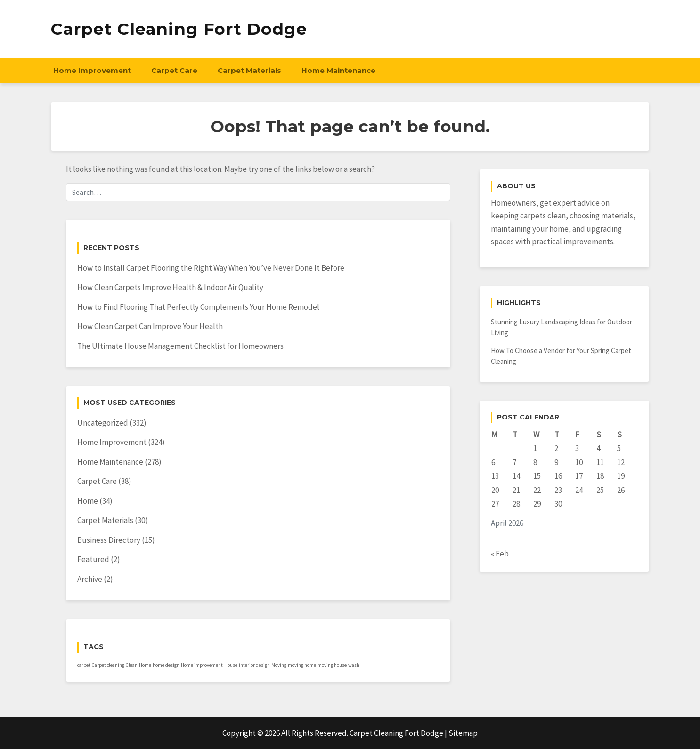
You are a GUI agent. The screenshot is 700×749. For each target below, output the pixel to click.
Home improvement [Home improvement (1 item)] (202, 665)
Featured (93, 559)
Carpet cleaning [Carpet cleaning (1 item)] (108, 665)
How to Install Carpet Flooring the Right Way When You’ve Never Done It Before (211, 268)
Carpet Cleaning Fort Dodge (179, 29)
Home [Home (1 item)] (145, 665)
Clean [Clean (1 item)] (132, 665)
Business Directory (109, 540)
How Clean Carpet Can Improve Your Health (150, 326)
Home (88, 501)
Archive (90, 579)
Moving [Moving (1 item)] (279, 665)
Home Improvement (92, 70)
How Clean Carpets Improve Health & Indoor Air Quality (170, 287)
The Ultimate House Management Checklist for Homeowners (180, 346)
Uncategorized (103, 423)
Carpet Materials (249, 70)
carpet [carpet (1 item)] (84, 665)
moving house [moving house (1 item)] (332, 665)
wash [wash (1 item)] (354, 665)
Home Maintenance (338, 70)
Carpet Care (174, 70)
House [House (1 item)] (231, 665)
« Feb (500, 554)
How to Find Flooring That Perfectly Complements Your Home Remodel (198, 307)
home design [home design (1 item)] (166, 665)
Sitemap (463, 733)
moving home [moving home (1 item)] (302, 665)
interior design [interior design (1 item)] (254, 665)
